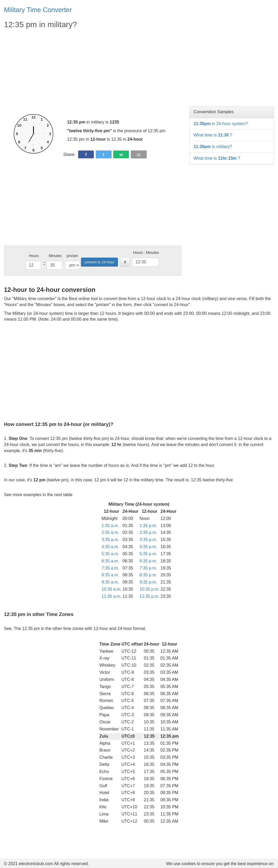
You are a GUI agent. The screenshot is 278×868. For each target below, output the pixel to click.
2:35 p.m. (148, 532)
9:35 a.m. (110, 582)
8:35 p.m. (148, 575)
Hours (34, 256)
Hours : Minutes (146, 253)
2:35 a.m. (110, 532)
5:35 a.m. (110, 554)
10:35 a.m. (112, 589)
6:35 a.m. (110, 561)
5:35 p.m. (148, 554)
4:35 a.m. (110, 547)
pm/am (72, 256)
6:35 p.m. (148, 561)
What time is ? (213, 135)
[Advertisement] (93, 72)
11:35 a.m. (112, 596)
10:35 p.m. (150, 589)
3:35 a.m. (110, 540)
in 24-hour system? (221, 124)
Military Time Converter (38, 10)
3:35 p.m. (148, 540)
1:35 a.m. (110, 526)
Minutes (55, 256)
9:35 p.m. (148, 582)
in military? (213, 147)
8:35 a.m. (110, 575)
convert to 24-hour (99, 262)
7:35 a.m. (110, 568)
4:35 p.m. (148, 547)
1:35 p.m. (148, 526)
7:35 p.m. (148, 568)
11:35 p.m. (150, 596)
